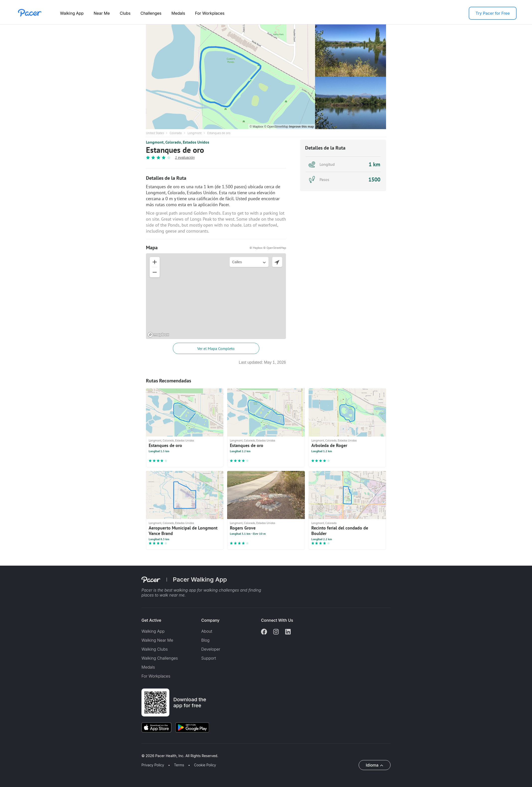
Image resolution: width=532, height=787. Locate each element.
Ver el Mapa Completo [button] (216, 349)
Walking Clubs (155, 649)
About (207, 631)
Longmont (195, 133)
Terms (179, 765)
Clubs (125, 13)
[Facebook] (264, 632)
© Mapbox (257, 127)
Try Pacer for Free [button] (493, 13)
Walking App (72, 13)
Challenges (151, 13)
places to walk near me (163, 595)
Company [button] (210, 620)
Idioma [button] (372, 765)
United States (155, 133)
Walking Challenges (160, 658)
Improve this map (301, 127)
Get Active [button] (151, 620)
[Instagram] (276, 632)
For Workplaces (210, 13)
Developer (211, 649)
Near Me (102, 13)
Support (209, 658)
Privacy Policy (153, 765)
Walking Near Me (157, 640)
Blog (205, 640)
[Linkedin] (288, 632)
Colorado (176, 133)
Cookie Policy (205, 765)
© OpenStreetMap (276, 127)
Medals (178, 13)
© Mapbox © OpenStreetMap (268, 248)
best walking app (181, 590)
